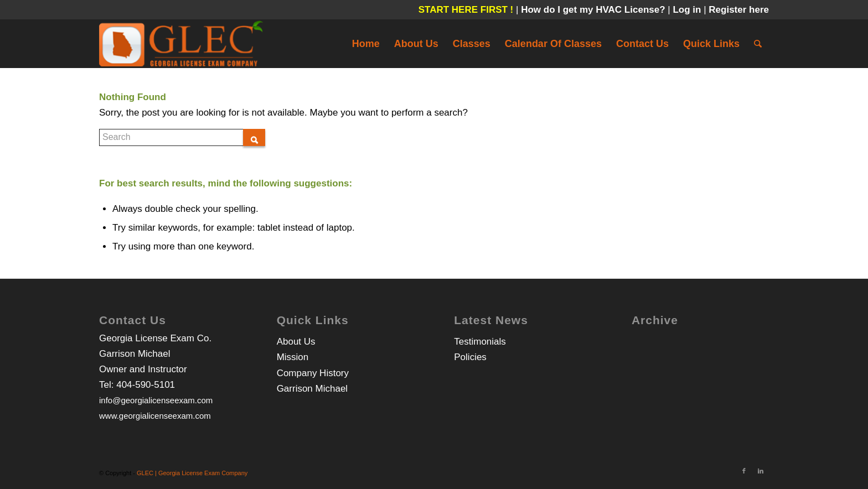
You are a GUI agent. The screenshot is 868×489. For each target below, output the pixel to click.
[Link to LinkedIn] (761, 471)
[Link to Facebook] (744, 471)
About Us (296, 342)
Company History (313, 373)
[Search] (758, 44)
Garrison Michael (312, 389)
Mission (293, 357)
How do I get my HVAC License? (594, 10)
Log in (688, 10)
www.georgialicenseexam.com (155, 416)
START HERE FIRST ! (466, 10)
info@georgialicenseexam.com (156, 400)
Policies (470, 357)
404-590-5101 (146, 385)
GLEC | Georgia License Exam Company (192, 473)
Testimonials (480, 342)
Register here (739, 10)
